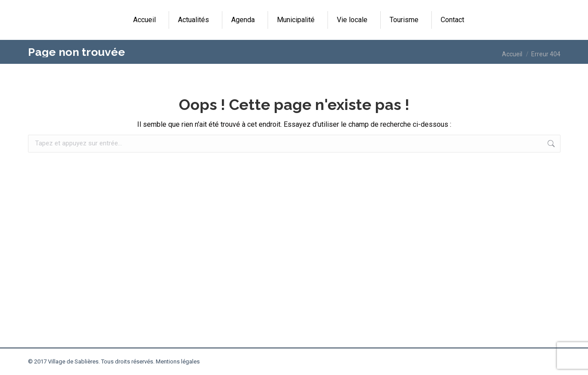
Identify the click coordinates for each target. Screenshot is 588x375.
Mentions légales (178, 361)
